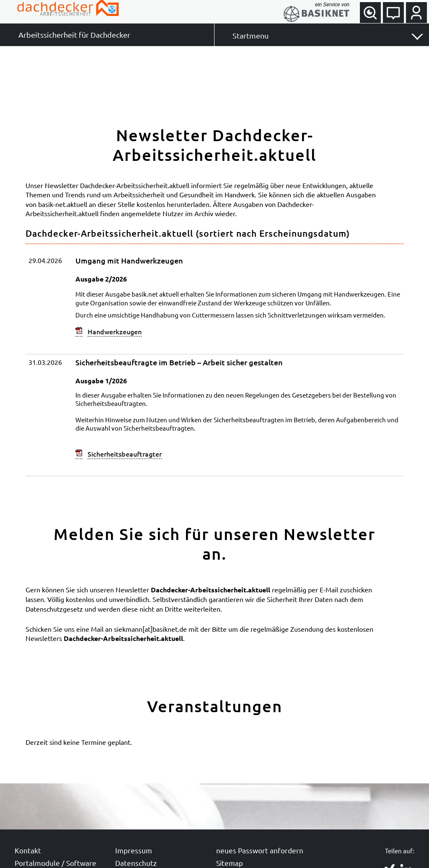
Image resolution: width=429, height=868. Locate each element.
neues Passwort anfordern (260, 850)
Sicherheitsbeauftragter (125, 454)
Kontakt (28, 850)
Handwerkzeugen (115, 331)
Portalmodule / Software (56, 863)
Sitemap (230, 863)
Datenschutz (136, 863)
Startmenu (251, 35)
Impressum (134, 850)
